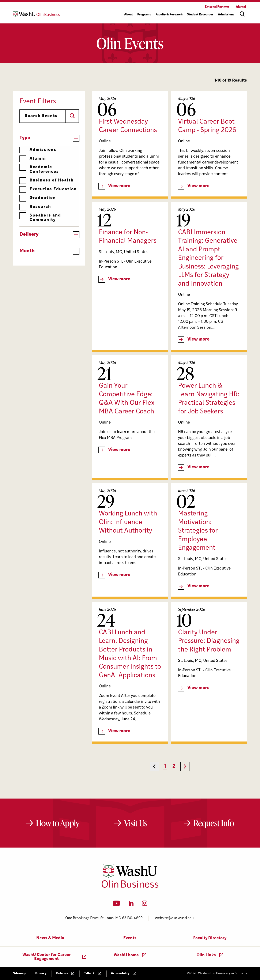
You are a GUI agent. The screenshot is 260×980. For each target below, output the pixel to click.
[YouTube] (116, 905)
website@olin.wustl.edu (174, 918)
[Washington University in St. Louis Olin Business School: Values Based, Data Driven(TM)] (130, 887)
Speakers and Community (40, 218)
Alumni (33, 159)
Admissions (38, 150)
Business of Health (47, 181)
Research (35, 207)
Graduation (38, 198)
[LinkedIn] (131, 905)
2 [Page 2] (174, 767)
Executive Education (48, 189)
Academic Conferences (39, 169)
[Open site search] (242, 14)
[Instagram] (145, 905)
